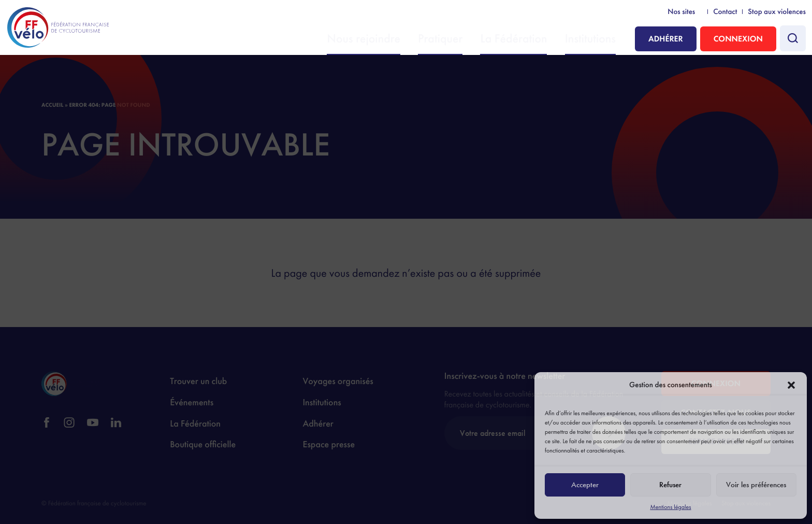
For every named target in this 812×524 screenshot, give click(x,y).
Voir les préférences (756, 485)
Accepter (585, 485)
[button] (791, 385)
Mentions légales (670, 507)
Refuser (670, 485)
